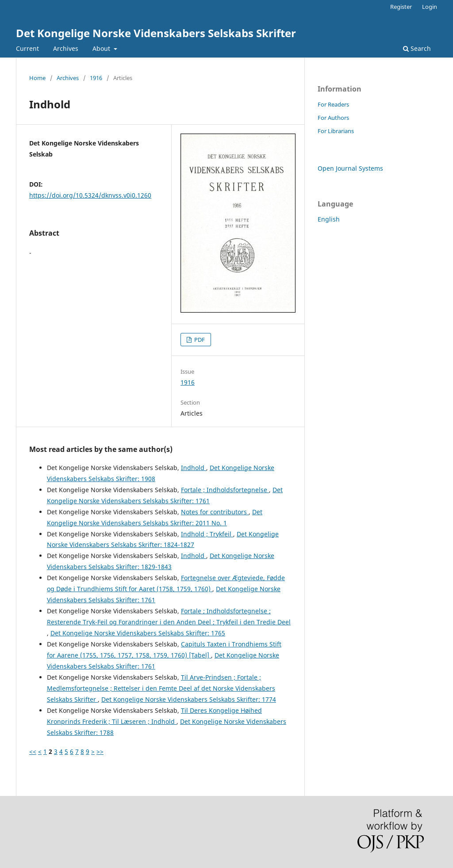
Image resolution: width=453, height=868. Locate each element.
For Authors (333, 118)
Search (417, 48)
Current (27, 48)
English (329, 219)
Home (37, 78)
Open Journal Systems (350, 168)
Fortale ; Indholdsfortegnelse (225, 490)
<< (33, 751)
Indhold (194, 468)
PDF (199, 340)
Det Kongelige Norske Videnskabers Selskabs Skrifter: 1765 (138, 633)
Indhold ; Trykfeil (207, 534)
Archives (66, 48)
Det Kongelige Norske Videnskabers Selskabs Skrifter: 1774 (189, 699)
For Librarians (336, 131)
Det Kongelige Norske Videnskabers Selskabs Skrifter (156, 33)
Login (430, 7)
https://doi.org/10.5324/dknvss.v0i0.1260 (90, 195)
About (102, 48)
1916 (96, 78)
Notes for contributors (215, 512)
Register (401, 7)
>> (100, 751)
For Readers (333, 104)
